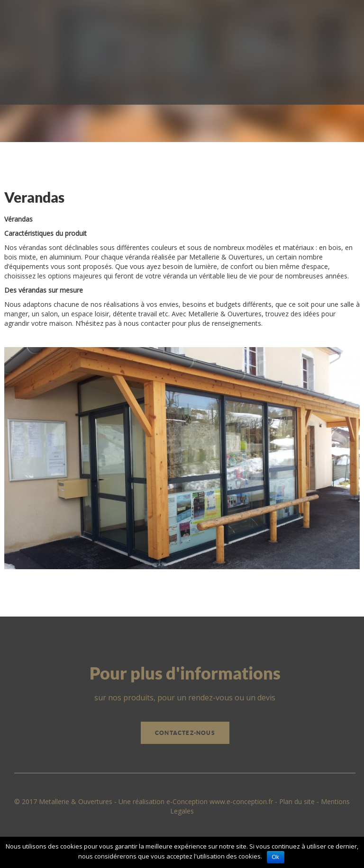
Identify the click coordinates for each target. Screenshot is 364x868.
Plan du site (297, 801)
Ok (276, 857)
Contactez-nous (185, 733)
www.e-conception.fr (241, 801)
